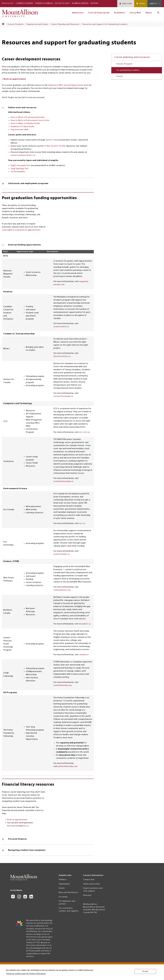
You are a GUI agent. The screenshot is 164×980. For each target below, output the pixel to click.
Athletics (63, 880)
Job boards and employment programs (28, 183)
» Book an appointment (14, 79)
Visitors (94, 3)
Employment (64, 884)
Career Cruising (53, 140)
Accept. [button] (145, 971)
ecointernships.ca (62, 554)
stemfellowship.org (62, 685)
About (149, 13)
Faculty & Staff (62, 3)
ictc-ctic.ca (84, 432)
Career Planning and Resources (65, 24)
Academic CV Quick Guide (22, 127)
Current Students (25, 3)
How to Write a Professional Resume (28, 117)
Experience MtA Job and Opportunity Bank (68, 85)
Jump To (153, 4)
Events (120, 76)
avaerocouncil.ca (61, 327)
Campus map (89, 880)
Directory (127, 4)
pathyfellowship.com (68, 766)
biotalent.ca (85, 624)
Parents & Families (44, 3)
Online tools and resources (22, 108)
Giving (142, 4)
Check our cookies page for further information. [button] (26, 974)
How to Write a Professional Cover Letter (30, 120)
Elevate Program (124, 64)
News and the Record (68, 893)
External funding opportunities (25, 245)
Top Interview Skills (20, 130)
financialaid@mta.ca (19, 826)
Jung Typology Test (20, 169)
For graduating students (128, 70)
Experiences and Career (37, 24)
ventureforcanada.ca (63, 396)
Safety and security (91, 884)
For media (63, 897)
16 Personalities (18, 172)
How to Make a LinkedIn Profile (25, 124)
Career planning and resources (132, 57)
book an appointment (30, 230)
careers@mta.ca (9, 230)
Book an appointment (17, 820)
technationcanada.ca (63, 481)
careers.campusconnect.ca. (23, 155)
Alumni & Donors (80, 3)
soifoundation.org (62, 590)
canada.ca (84, 655)
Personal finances (17, 839)
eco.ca (82, 523)
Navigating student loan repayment (27, 850)
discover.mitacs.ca (62, 356)
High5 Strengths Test (20, 166)
